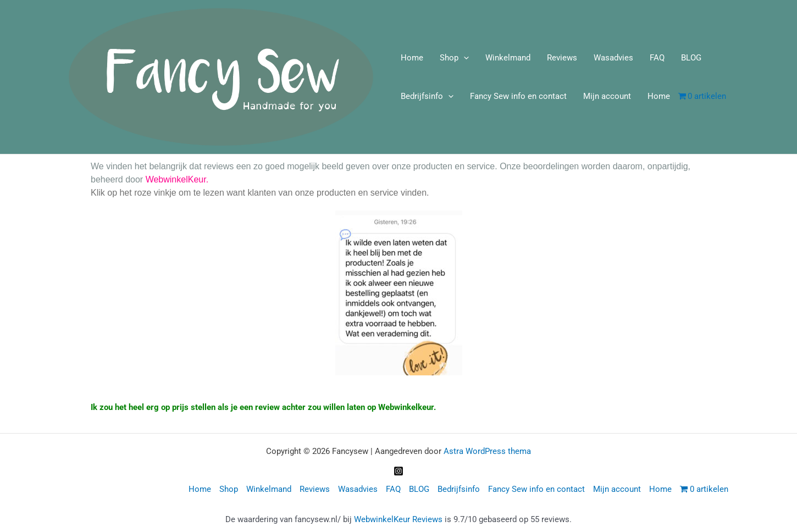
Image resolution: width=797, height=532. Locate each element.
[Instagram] (398, 471)
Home (412, 58)
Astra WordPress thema (487, 451)
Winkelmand (508, 58)
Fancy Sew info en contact (518, 96)
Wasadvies (613, 58)
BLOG (691, 58)
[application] (464, 58)
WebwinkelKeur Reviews (398, 519)
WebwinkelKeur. (177, 179)
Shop (454, 58)
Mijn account (607, 96)
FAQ (657, 58)
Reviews (562, 58)
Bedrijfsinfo (427, 96)
